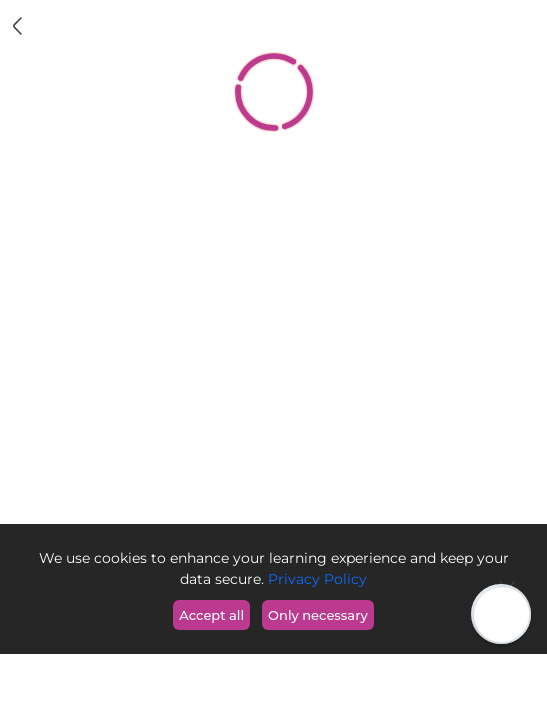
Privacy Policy (315, 579)
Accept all (211, 615)
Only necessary (318, 615)
